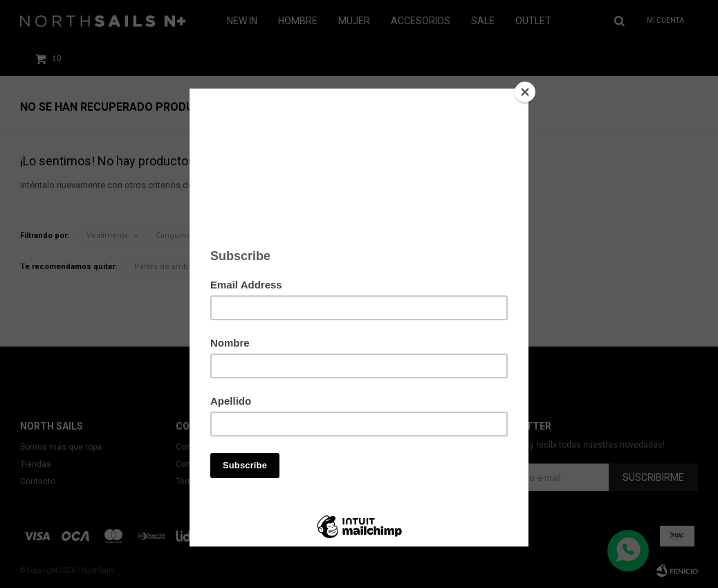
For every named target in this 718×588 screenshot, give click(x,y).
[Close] (525, 92)
